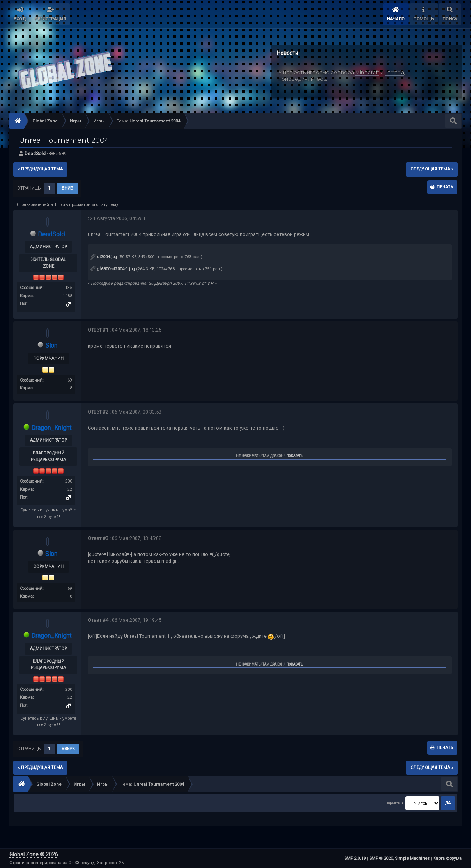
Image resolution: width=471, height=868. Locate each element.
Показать (295, 456)
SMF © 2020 (381, 858)
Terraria (394, 72)
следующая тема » (432, 169)
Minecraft (367, 72)
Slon (51, 345)
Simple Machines (412, 858)
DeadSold (35, 154)
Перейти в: (395, 803)
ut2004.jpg (103, 257)
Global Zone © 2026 (34, 854)
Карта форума (447, 858)
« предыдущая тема (40, 169)
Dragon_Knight (51, 428)
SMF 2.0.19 (355, 858)
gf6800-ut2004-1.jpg (112, 269)
